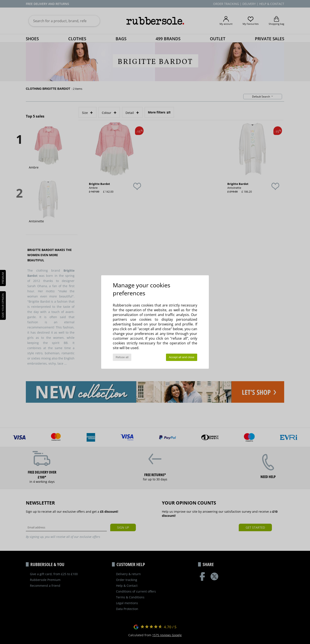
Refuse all (122, 357)
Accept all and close (182, 357)
